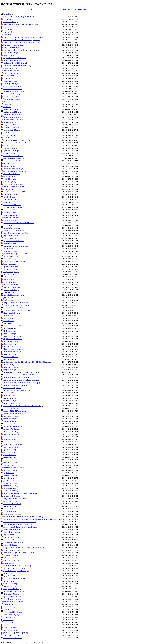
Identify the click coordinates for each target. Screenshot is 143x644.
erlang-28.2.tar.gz (9, 189)
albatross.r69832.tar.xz (11, 73)
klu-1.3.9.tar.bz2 (9, 316)
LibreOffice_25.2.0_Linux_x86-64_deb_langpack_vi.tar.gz (22, 40)
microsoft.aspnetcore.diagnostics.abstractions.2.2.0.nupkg (22, 372)
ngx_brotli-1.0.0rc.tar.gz (11, 434)
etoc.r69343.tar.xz (9, 197)
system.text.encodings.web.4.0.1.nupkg (16, 571)
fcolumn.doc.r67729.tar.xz (12, 210)
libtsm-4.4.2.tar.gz (9, 347)
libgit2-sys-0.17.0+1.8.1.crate (13, 336)
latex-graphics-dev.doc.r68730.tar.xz (15, 326)
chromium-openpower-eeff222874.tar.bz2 (17, 140)
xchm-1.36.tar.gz (9, 620)
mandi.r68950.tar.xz (10, 359)
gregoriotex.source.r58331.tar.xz (14, 241)
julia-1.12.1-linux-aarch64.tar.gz (14, 295)
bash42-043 (7, 102)
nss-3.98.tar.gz (8, 437)
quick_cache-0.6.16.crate (11, 501)
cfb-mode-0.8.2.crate (10, 135)
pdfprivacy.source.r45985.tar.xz (14, 468)
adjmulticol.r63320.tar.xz (11, 71)
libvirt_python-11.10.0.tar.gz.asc (14, 349)
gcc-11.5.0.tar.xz (9, 225)
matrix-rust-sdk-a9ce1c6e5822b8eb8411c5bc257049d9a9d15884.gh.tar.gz (27, 362)
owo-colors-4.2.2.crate (11, 463)
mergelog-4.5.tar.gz (10, 370)
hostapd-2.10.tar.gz (10, 264)
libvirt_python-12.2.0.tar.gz (12, 352)
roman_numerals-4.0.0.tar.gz (13, 514)
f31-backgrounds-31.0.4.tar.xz (13, 207)
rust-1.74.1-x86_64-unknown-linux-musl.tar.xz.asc (20, 522)
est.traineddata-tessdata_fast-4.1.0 (14, 192)
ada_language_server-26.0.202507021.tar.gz (18, 66)
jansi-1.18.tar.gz (9, 280)
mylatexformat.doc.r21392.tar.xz (14, 403)
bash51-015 (7, 107)
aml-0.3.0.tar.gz (8, 78)
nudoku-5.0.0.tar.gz (10, 439)
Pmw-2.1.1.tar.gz (9, 55)
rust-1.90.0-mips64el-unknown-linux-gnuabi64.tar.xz (20, 527)
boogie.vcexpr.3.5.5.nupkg (12, 125)
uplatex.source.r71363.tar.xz (12, 597)
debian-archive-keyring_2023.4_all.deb (16, 161)
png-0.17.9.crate (9, 473)
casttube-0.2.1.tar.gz (10, 133)
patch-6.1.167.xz (9, 465)
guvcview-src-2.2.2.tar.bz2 (12, 256)
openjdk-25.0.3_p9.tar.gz (11, 452)
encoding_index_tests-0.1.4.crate (14, 187)
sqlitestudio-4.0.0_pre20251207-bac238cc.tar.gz (19, 553)
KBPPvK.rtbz (8, 29)
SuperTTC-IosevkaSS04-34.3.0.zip (15, 60)
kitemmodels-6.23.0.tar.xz (12, 313)
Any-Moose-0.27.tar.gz (11, 19)
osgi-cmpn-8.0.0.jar (10, 457)
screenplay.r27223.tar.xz (11, 537)
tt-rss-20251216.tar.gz (10, 584)
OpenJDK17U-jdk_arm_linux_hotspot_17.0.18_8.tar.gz (21, 50)
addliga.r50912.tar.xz (10, 68)
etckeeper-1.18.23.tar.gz (11, 194)
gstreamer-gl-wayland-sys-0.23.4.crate (16, 246)
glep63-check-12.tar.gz (11, 236)
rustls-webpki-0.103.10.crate (13, 532)
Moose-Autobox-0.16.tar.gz (12, 48)
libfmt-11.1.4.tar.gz (10, 334)
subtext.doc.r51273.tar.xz (12, 560)
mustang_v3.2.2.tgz (10, 401)
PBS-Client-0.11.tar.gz (11, 53)
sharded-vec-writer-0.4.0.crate (13, 542)
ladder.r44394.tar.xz (10, 323)
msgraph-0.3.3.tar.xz (10, 398)
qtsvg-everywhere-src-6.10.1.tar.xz (15, 499)
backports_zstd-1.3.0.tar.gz (12, 97)
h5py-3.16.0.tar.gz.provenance (13, 259)
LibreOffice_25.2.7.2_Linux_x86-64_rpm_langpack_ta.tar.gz (23, 42)
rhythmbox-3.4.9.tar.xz (11, 512)
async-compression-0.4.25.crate (14, 91)
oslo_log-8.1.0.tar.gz (10, 460)
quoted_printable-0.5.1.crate (12, 504)
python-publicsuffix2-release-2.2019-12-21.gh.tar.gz (20, 493)
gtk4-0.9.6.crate (8, 249)
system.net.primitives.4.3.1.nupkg (14, 568)
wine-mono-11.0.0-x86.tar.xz (13, 612)
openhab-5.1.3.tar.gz (10, 450)
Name (33, 9)
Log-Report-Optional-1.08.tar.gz (14, 45)
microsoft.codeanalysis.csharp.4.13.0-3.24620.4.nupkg (21, 375)
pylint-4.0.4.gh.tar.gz (10, 488)
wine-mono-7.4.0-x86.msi (12, 609)
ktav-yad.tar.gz (8, 318)
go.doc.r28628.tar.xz (10, 238)
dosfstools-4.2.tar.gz (10, 166)
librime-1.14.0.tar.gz (10, 344)
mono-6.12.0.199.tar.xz (11, 393)
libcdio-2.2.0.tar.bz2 (10, 331)
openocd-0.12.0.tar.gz (10, 455)
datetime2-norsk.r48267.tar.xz (13, 156)
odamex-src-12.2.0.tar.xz (11, 447)
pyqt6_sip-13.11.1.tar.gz (11, 491)
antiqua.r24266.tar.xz (10, 81)
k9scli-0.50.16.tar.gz (10, 300)
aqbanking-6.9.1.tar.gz (11, 84)
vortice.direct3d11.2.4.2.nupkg (13, 602)
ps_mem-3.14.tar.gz (10, 481)
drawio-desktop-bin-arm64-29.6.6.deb (16, 171)
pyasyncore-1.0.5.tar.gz (11, 486)
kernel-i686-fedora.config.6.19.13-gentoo (17, 308)
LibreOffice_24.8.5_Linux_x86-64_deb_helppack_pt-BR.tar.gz (24, 37)
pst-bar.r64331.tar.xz (10, 483)
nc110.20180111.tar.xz (11, 408)
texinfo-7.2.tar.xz (9, 573)
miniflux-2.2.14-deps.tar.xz (12, 388)
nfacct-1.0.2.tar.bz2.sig (11, 432)
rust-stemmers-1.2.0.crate (12, 530)
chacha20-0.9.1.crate (10, 138)
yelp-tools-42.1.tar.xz (10, 630)
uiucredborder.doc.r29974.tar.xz (14, 591)
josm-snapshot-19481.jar (11, 290)
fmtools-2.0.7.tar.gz (10, 213)
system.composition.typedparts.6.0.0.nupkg (17, 566)
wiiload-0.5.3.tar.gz (10, 607)
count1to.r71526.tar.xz (11, 148)
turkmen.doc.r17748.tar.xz (12, 586)
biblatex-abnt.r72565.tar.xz (12, 117)
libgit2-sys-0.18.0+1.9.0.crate (13, 339)
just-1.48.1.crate (9, 298)
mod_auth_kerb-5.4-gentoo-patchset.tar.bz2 (17, 390)
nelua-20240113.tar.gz (11, 416)
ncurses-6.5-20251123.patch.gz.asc (15, 414)
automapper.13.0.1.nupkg (12, 94)
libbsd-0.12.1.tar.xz (10, 328)
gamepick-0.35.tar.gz (10, 220)
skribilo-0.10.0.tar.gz (10, 545)
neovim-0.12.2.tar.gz (10, 419)
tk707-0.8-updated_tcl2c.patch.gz (14, 579)
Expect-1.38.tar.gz (9, 27)
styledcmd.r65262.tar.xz (11, 558)
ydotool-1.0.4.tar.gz (10, 627)
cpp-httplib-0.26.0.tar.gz (11, 151)
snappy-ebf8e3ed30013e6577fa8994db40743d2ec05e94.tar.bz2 (24, 548)
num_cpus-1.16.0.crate (11, 442)
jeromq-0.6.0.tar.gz (10, 282)
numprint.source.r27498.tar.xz (13, 444)
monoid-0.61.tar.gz (9, 396)
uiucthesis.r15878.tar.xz (11, 594)
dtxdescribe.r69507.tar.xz (12, 174)
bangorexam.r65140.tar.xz (12, 99)
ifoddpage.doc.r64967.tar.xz (12, 269)
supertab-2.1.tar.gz (9, 563)
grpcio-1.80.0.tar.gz (10, 243)
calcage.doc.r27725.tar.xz (12, 130)
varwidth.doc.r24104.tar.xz (12, 599)
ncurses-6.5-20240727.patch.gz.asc (15, 411)
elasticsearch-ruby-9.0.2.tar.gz (13, 184)
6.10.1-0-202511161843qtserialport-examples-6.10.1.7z (21, 17)
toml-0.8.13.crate (9, 581)
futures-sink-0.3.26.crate (11, 218)
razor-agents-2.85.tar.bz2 (11, 509)
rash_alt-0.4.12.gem (10, 506)
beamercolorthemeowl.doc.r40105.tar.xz (16, 115)
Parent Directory (9, 14)
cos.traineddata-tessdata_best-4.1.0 (15, 143)
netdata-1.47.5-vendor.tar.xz (12, 421)
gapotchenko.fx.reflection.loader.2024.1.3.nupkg (19, 223)
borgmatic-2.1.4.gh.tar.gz (11, 127)
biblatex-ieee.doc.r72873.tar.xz (13, 120)
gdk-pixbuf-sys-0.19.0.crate (12, 228)
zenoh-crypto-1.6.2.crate (11, 635)
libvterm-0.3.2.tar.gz (10, 354)
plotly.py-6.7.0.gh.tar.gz (11, 470)
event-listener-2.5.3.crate (11, 200)
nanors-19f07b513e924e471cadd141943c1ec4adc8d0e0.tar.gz (23, 406)
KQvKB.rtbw (8, 35)
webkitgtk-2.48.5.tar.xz (11, 604)
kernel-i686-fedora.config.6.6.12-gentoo (16, 305)
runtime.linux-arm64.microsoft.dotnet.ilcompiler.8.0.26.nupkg (23, 517)
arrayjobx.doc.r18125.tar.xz (12, 86)
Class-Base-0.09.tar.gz (11, 22)
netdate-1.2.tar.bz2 (9, 424)
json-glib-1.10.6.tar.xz (10, 292)
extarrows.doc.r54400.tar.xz (12, 205)
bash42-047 (7, 104)
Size (76, 9)
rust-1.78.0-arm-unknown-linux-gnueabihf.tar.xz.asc (20, 524)
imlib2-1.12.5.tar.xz (10, 274)
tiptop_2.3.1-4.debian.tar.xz (12, 576)
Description (82, 9)
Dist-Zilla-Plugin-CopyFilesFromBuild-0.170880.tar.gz (21, 24)
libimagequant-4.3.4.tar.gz (12, 341)
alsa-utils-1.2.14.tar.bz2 (11, 76)
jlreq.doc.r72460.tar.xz (11, 285)
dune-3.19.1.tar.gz (9, 176)
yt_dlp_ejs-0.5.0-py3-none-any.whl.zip (16, 633)
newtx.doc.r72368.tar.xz (11, 429)
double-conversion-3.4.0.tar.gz (13, 169)
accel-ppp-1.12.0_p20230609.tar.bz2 (15, 63)
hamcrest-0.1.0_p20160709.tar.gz (14, 261)
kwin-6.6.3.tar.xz (9, 321)
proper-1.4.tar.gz (9, 478)
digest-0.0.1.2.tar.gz (10, 164)
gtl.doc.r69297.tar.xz (10, 251)
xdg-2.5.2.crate (8, 622)
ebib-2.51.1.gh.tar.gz (10, 182)
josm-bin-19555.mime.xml (12, 287)
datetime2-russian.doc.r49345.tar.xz (15, 158)
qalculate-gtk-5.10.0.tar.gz (12, 496)
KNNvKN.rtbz (8, 32)
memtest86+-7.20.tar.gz (11, 367)
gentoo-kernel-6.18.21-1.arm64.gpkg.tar (16, 233)
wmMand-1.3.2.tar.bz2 (11, 617)
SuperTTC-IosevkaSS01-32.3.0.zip (15, 58)
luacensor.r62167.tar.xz (11, 357)
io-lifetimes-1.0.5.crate (11, 277)
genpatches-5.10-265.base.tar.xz (14, 231)
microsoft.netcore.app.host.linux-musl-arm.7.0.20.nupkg (21, 380)
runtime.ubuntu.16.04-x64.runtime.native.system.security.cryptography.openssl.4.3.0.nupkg (33, 519)
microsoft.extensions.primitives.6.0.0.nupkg (17, 377)
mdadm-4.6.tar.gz (9, 365)
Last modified (68, 9)
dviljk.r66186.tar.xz (10, 179)
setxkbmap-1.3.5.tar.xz (11, 540)
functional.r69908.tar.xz (11, 215)
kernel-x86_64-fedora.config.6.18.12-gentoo (18, 310)
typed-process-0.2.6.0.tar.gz (12, 589)
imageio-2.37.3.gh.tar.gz (11, 272)
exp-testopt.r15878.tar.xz (11, 202)
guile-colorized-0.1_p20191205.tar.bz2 (16, 254)
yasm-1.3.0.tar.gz (9, 625)
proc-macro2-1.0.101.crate (12, 475)
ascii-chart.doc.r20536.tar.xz (13, 89)
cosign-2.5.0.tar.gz (9, 145)
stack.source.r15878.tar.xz (12, 555)
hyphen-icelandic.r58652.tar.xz (13, 267)
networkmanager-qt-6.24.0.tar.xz (14, 426)
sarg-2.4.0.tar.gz (9, 535)
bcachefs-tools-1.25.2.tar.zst (12, 112)
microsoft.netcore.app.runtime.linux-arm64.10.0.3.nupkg (22, 383)
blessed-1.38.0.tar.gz (10, 122)
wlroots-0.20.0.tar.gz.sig (11, 615)
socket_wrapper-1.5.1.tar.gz (12, 550)
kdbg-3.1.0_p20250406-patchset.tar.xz (16, 303)
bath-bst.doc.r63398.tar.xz (12, 109)
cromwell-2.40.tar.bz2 (10, 153)
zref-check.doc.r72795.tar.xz (13, 638)
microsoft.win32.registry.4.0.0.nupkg (15, 385)
